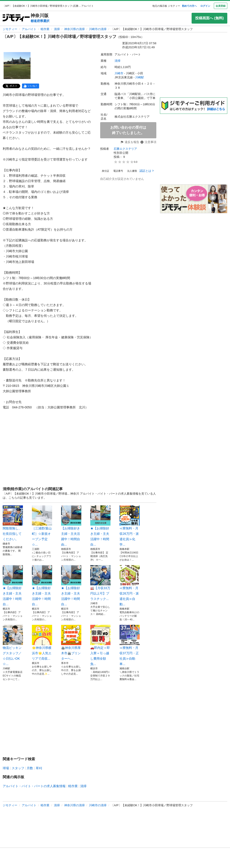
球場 (6, 768)
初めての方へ (189, 6)
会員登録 (221, 6)
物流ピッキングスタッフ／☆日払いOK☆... (13, 645)
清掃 (57, 29)
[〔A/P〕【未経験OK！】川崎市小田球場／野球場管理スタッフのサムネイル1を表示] (17, 66)
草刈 (39, 768)
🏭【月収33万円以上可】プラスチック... (100, 583)
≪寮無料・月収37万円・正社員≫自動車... (130, 645)
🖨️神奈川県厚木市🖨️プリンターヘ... (71, 643)
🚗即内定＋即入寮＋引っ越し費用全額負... (100, 645)
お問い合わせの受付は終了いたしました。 (128, 130)
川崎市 (119, 73)
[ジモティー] (16, 18)
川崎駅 (140, 77)
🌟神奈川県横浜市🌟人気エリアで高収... (42, 643)
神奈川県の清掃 (74, 29)
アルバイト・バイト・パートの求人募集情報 (34, 786)
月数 (30, 768)
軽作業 (45, 29)
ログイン (205, 6)
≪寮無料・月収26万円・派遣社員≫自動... (130, 586)
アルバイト (29, 29)
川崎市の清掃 (98, 29)
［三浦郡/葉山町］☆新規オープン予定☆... (42, 526)
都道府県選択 (40, 21)
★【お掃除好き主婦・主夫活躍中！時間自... (100, 526)
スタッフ (18, 768)
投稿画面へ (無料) (209, 18)
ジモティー (10, 29)
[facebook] (31, 86)
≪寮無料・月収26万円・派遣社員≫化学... (130, 526)
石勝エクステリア (125, 149)
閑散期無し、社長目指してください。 (13, 523)
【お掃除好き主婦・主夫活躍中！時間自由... (71, 526)
